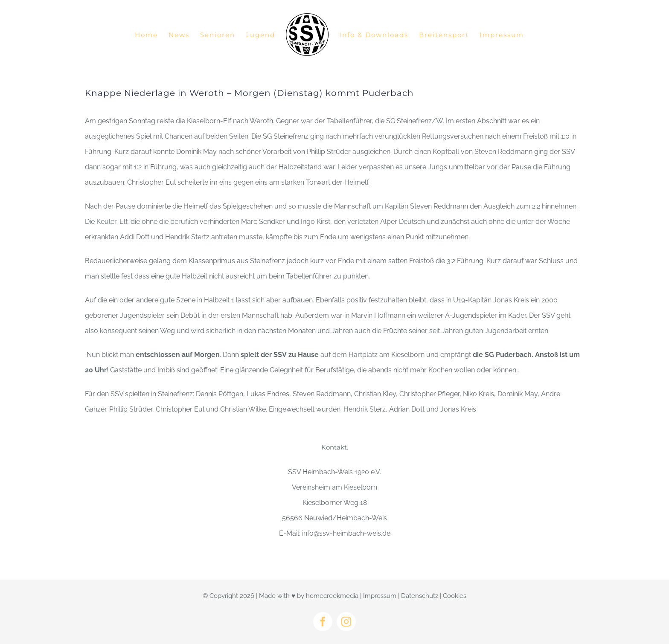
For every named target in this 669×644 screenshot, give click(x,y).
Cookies (455, 596)
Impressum (380, 596)
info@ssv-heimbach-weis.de (346, 533)
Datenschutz (420, 596)
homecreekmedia (332, 596)
